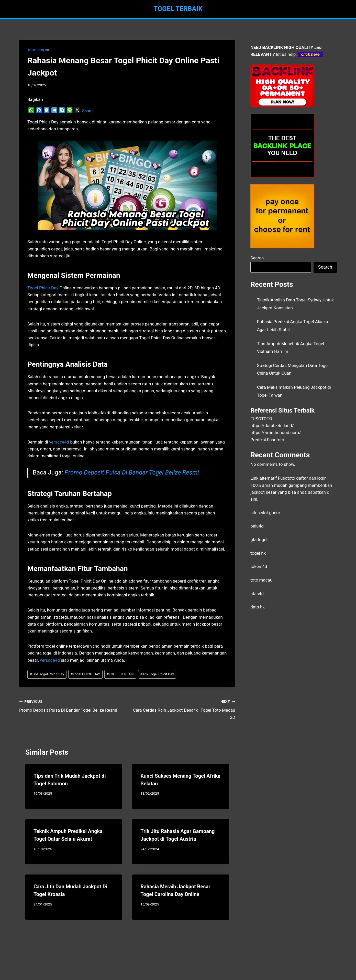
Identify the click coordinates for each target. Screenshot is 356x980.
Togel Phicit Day (43, 288)
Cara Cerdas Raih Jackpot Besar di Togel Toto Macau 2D (183, 709)
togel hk (258, 553)
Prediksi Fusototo (267, 440)
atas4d (257, 594)
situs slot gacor (265, 513)
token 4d (259, 566)
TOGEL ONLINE (39, 50)
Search (257, 258)
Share (87, 111)
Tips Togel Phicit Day (47, 674)
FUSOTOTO (261, 419)
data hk (258, 607)
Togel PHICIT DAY (85, 674)
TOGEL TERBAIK (120, 674)
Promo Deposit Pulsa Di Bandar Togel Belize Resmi (132, 472)
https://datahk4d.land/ (272, 426)
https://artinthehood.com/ (276, 433)
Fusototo (287, 478)
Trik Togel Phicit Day (157, 674)
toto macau (261, 580)
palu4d (257, 526)
